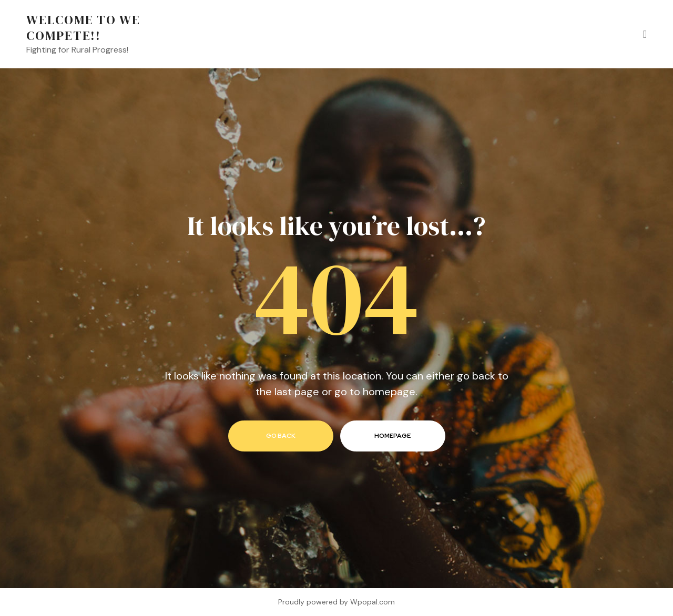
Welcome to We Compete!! (83, 28)
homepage (392, 436)
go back (281, 436)
